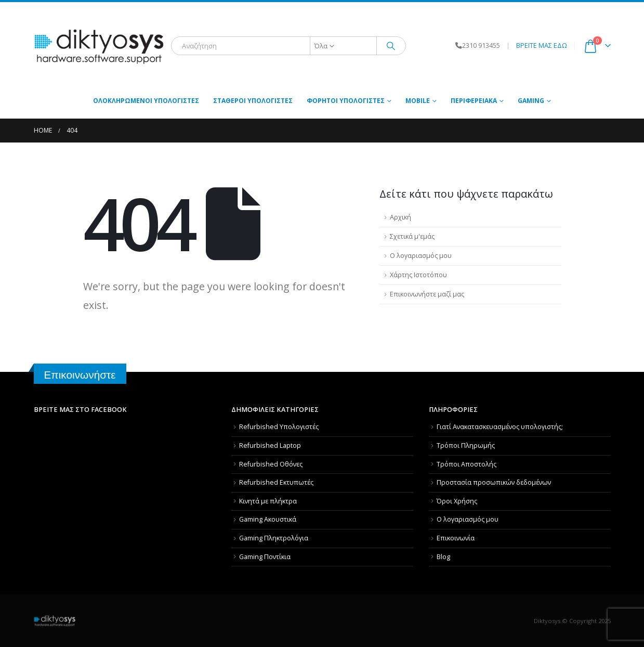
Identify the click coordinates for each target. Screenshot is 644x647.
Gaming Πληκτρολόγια (274, 538)
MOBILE (418, 101)
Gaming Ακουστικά (268, 519)
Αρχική (400, 217)
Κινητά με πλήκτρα (268, 501)
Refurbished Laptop (270, 445)
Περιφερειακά (474, 101)
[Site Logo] (99, 46)
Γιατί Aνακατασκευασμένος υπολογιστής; (500, 427)
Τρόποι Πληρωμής (466, 445)
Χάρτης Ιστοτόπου (418, 275)
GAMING (531, 101)
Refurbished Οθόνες (271, 464)
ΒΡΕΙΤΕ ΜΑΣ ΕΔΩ (542, 46)
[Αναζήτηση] (391, 46)
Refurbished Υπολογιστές (279, 427)
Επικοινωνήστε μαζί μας (427, 294)
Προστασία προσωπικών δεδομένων (494, 482)
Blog (443, 557)
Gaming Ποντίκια (265, 557)
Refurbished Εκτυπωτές (276, 482)
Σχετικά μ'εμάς (412, 236)
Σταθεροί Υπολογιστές (253, 101)
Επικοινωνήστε (80, 375)
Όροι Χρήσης (457, 501)
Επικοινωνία (456, 538)
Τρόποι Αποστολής (466, 464)
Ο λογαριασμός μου (421, 256)
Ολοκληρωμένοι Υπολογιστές (146, 101)
